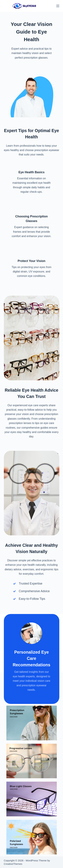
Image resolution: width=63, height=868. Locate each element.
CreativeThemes (13, 864)
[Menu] (58, 6)
